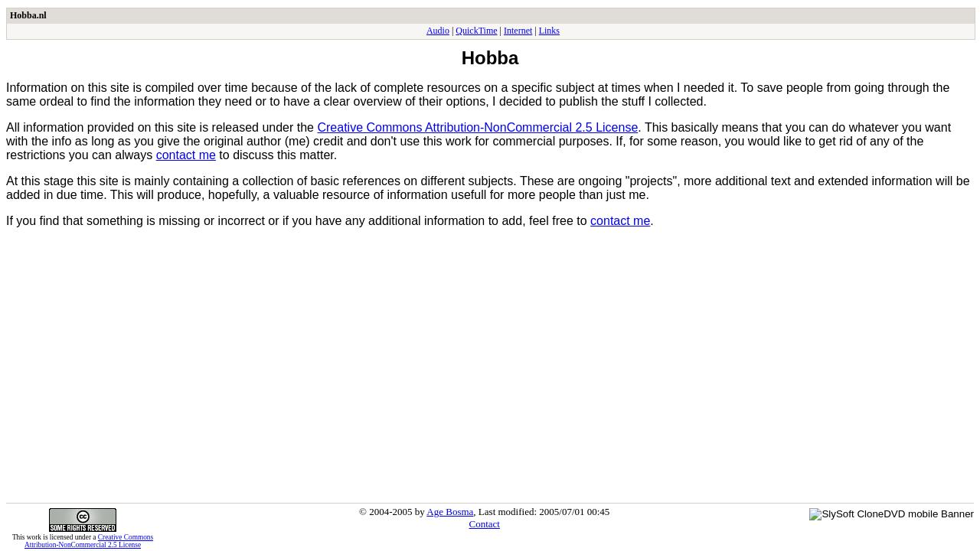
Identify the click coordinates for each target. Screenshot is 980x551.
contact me (186, 155)
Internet (518, 31)
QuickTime (476, 31)
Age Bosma (450, 512)
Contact (485, 524)
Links (549, 31)
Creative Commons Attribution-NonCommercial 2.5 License (477, 127)
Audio (438, 31)
